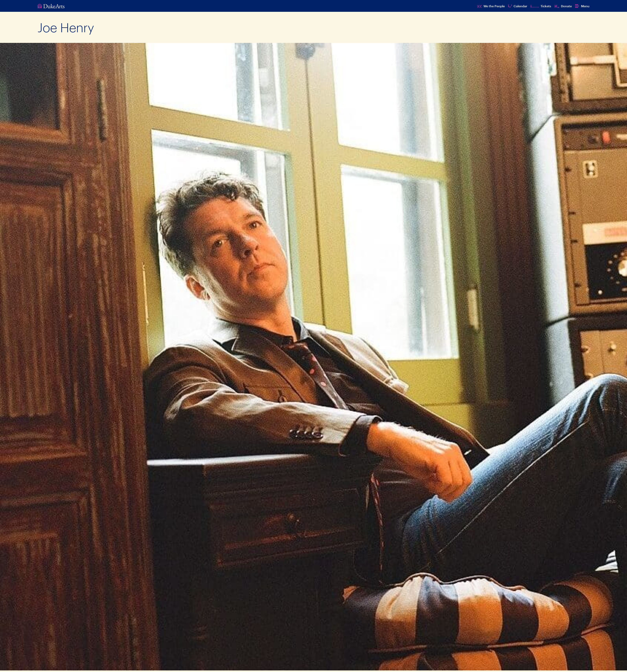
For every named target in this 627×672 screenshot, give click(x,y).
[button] (582, 6)
